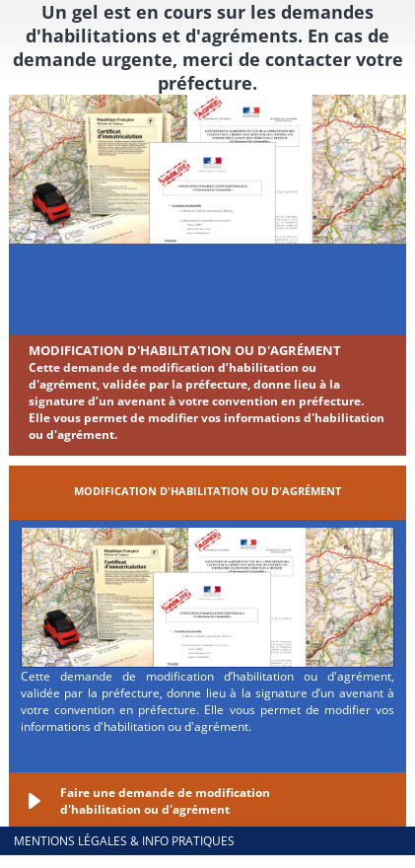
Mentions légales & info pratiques (124, 841)
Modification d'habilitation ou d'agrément (185, 350)
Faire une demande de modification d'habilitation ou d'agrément (165, 801)
